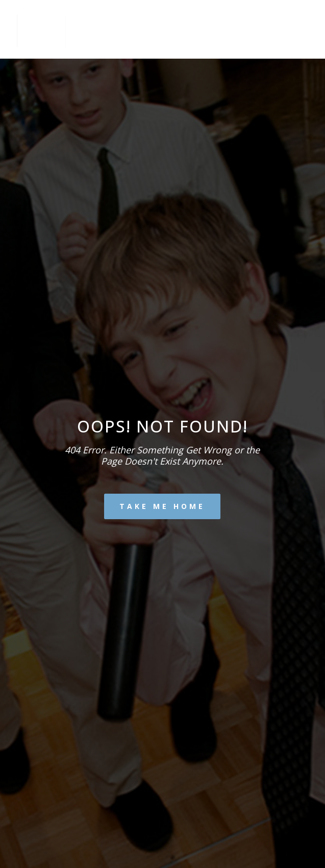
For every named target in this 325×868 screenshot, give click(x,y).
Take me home (162, 506)
